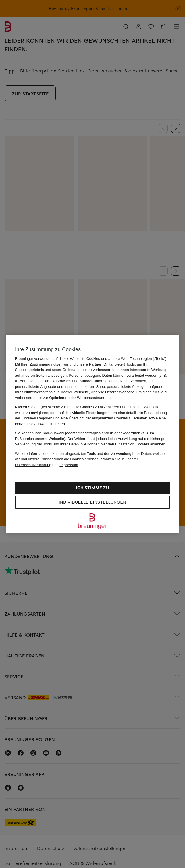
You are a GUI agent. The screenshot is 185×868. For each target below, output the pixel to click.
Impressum (69, 465)
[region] (92, 434)
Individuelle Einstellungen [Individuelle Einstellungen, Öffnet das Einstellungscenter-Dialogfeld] (92, 502)
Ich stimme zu (92, 488)
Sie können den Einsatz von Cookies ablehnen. (124, 444)
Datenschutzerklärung (33, 465)
